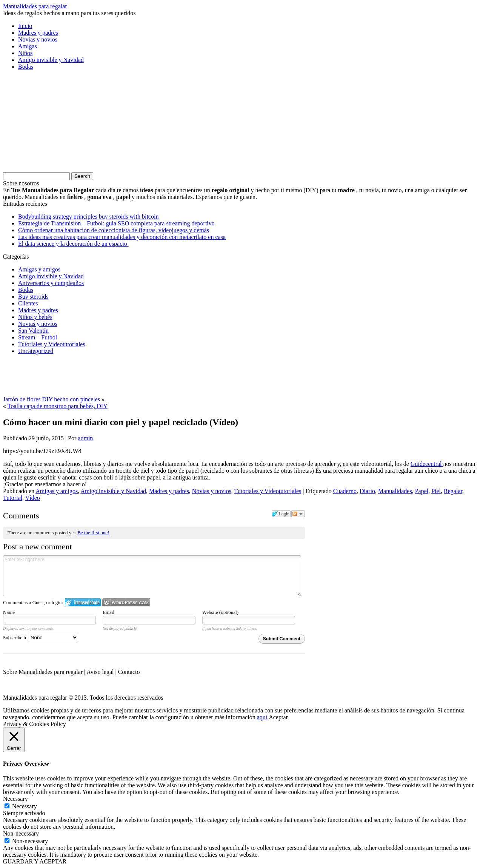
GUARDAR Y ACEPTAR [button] (35, 861)
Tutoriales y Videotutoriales (52, 344)
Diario (367, 491)
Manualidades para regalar (35, 6)
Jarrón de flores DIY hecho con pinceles (52, 399)
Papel (422, 491)
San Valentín (33, 331)
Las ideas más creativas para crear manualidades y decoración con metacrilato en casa (122, 237)
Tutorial (13, 498)
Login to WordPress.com (126, 602)
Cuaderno (345, 491)
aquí (262, 717)
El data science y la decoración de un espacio (73, 244)
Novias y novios (38, 39)
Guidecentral (427, 464)
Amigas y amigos (39, 269)
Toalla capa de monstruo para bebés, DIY (58, 406)
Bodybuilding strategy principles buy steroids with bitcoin (88, 217)
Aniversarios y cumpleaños (51, 283)
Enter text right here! (152, 576)
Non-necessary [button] (21, 833)
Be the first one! (93, 533)
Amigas (28, 46)
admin (85, 438)
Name (9, 612)
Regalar (453, 491)
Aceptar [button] (278, 717)
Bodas (26, 67)
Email (108, 612)
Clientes (28, 303)
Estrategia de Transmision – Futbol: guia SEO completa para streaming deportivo (116, 223)
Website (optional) (220, 612)
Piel (436, 491)
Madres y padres (38, 33)
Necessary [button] (15, 799)
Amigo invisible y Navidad (51, 60)
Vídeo (33, 498)
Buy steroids (33, 297)
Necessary (25, 806)
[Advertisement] (60, 123)
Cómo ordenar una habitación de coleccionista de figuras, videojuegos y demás (114, 230)
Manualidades (395, 491)
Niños (25, 53)
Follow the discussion (298, 514)
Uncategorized (36, 351)
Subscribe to (41, 638)
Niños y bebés (35, 317)
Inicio (25, 26)
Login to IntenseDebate (83, 602)
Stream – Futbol (38, 337)
